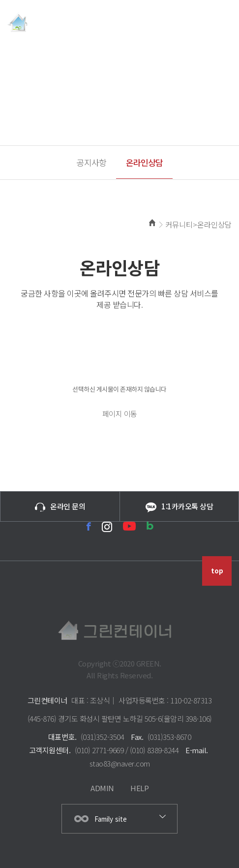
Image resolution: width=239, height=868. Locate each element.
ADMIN (102, 788)
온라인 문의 (60, 506)
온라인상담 (144, 162)
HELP (139, 788)
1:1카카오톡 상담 (179, 507)
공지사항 (91, 162)
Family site (111, 819)
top (217, 571)
